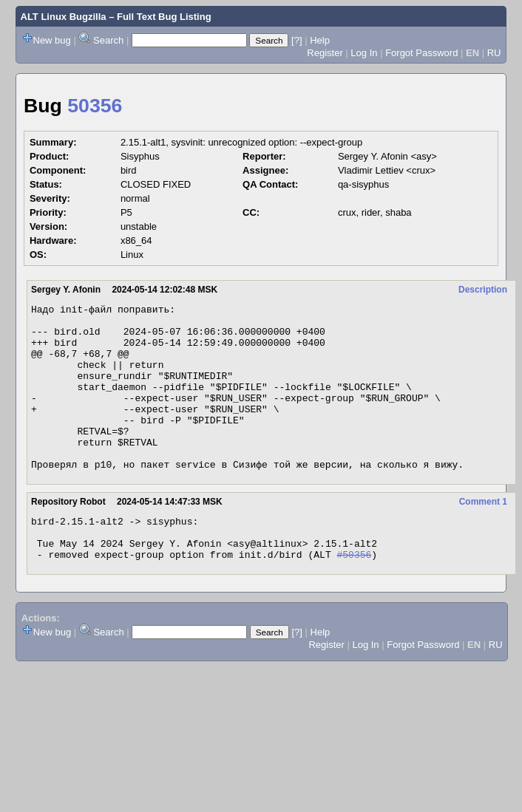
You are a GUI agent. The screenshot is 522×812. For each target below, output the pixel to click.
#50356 (354, 596)
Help (320, 40)
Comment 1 (483, 535)
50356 (95, 106)
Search (108, 40)
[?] (296, 40)
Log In (364, 53)
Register (325, 53)
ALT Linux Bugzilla (64, 17)
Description (483, 290)
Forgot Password (421, 53)
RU (494, 53)
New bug (52, 40)
